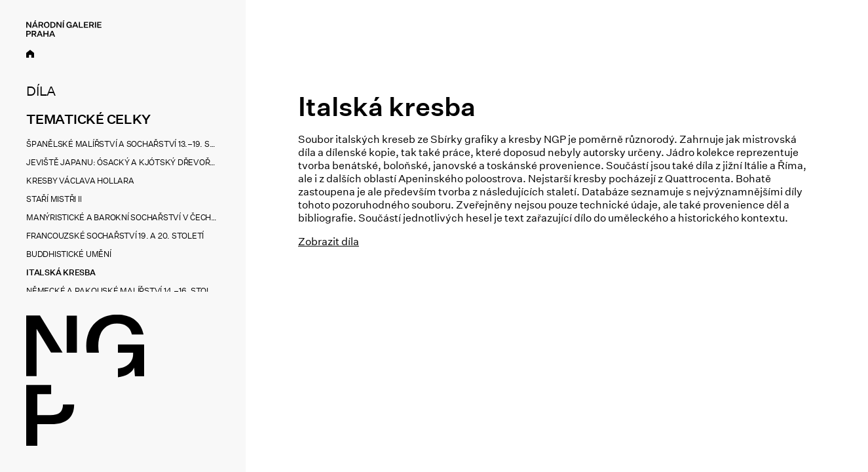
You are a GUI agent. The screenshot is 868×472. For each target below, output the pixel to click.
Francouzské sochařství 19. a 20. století (115, 236)
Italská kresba (61, 272)
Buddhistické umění (69, 254)
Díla (41, 91)
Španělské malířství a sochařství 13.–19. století (122, 144)
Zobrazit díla (329, 242)
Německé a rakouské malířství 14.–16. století (122, 291)
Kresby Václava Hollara (80, 181)
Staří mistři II (54, 199)
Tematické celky (88, 119)
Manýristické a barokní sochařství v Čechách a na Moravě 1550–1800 (122, 217)
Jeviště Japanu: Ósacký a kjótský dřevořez (122, 162)
